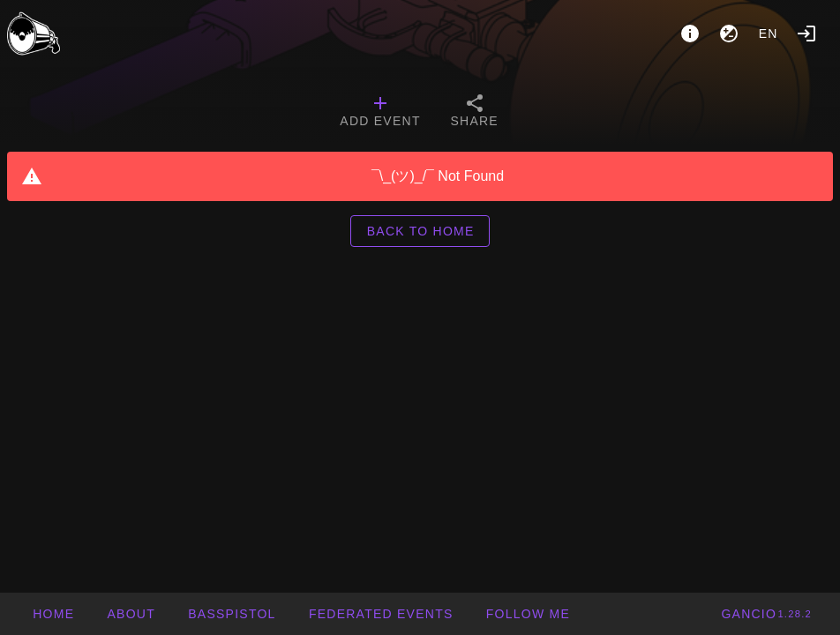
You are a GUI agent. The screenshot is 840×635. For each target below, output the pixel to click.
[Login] (806, 34)
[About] (690, 34)
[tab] (380, 113)
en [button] (769, 34)
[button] (381, 614)
